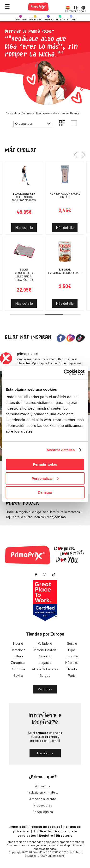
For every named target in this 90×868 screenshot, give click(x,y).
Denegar (45, 492)
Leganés (45, 662)
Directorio (64, 835)
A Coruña (18, 669)
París (72, 675)
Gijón (72, 650)
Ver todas (45, 689)
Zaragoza (18, 662)
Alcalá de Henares (45, 669)
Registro (46, 835)
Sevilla (18, 675)
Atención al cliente (43, 799)
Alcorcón (45, 656)
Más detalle (24, 227)
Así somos (43, 786)
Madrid (18, 643)
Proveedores (43, 805)
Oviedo (72, 669)
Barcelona (18, 650)
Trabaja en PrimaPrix (43, 792)
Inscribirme (45, 753)
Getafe (72, 643)
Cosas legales (43, 812)
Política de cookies (45, 826)
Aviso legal (18, 826)
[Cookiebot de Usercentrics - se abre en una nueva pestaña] (64, 372)
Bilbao (18, 656)
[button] (77, 154)
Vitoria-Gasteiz (45, 650)
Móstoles (72, 662)
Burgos (45, 675)
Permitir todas (45, 464)
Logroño (72, 656)
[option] (68, 7)
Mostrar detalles (61, 450)
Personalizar (45, 478)
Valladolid (45, 643)
